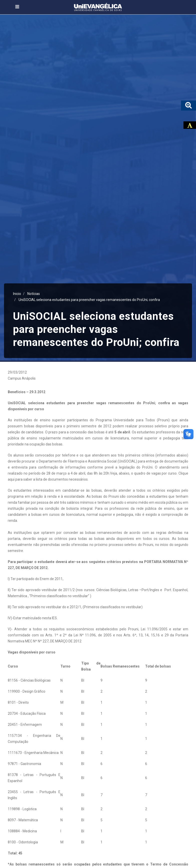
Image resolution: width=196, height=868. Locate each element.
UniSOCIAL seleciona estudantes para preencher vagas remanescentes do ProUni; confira (89, 300)
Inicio (17, 294)
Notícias (34, 294)
